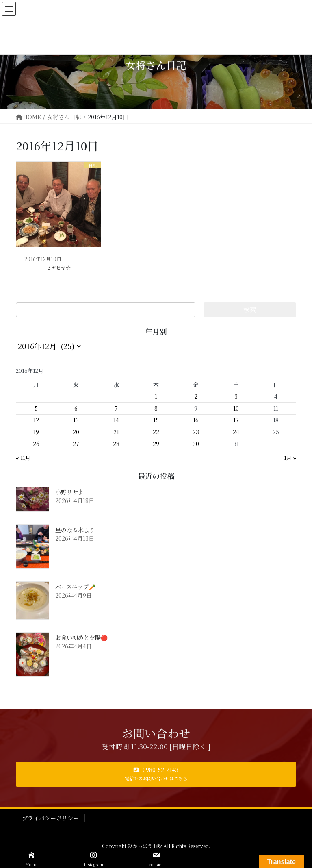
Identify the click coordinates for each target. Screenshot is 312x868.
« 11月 (23, 458)
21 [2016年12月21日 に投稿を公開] (116, 432)
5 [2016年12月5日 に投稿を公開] (36, 408)
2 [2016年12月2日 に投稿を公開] (196, 396)
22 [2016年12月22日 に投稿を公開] (156, 432)
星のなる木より (75, 530)
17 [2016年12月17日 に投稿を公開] (236, 420)
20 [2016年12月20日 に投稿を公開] (76, 432)
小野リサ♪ (69, 492)
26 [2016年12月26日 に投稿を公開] (36, 444)
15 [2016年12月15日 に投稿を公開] (156, 420)
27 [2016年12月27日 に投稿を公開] (76, 444)
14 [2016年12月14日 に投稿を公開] (116, 420)
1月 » (290, 458)
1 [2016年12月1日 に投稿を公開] (156, 396)
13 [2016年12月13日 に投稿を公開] (76, 420)
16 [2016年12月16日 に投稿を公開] (196, 420)
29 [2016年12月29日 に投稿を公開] (156, 444)
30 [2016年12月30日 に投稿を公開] (196, 444)
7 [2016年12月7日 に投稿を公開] (116, 408)
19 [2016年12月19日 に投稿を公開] (36, 432)
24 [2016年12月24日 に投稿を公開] (236, 432)
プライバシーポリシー (50, 818)
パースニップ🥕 (75, 587)
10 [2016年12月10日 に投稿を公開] (236, 408)
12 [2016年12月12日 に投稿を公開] (36, 420)
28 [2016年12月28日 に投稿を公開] (116, 444)
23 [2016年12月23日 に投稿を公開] (196, 432)
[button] (156, 774)
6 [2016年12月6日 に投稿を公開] (76, 408)
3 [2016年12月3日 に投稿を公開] (236, 396)
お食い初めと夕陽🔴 (81, 637)
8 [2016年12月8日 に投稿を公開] (156, 408)
